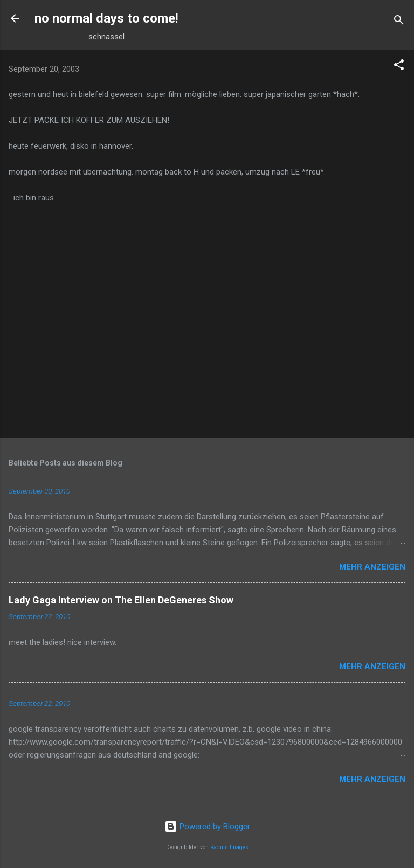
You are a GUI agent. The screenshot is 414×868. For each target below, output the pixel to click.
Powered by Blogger (207, 827)
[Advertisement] (207, 345)
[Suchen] (399, 22)
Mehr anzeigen (372, 567)
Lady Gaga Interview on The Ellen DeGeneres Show (121, 600)
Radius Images (229, 847)
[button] (399, 67)
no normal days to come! (106, 18)
